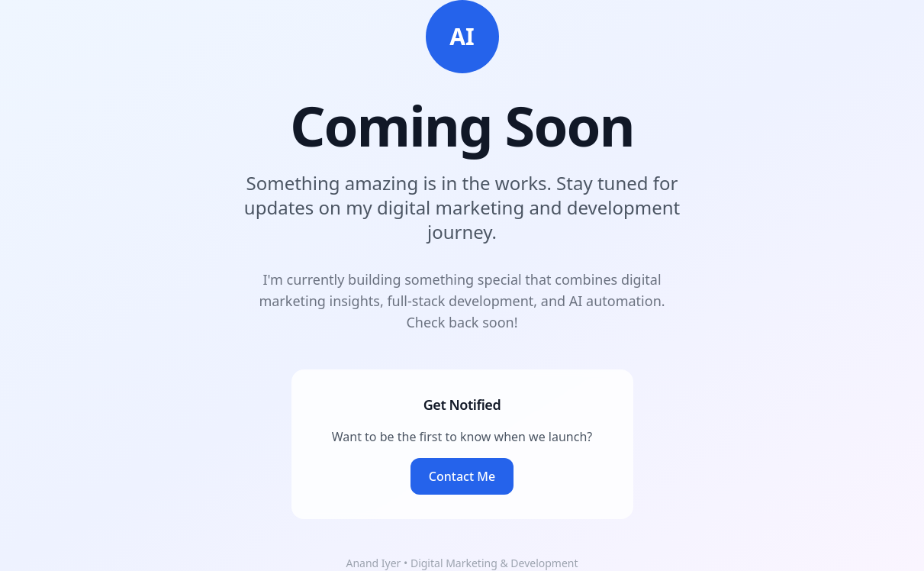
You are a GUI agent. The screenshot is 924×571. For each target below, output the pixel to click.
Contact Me (462, 476)
